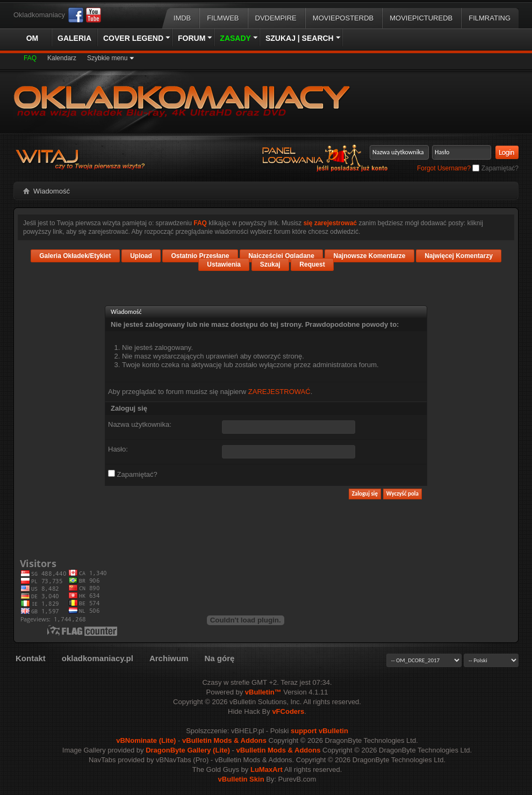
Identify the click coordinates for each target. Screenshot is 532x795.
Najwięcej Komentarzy (459, 256)
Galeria (74, 38)
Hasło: (118, 449)
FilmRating (490, 18)
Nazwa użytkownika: (140, 424)
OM (33, 38)
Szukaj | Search (300, 38)
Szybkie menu (107, 58)
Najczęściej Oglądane (281, 256)
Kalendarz (62, 58)
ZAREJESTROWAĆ (279, 392)
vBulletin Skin (241, 779)
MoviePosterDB (343, 18)
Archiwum (169, 658)
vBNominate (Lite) (146, 740)
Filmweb (223, 18)
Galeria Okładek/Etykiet (75, 256)
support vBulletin (319, 731)
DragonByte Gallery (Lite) (188, 750)
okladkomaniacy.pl (98, 658)
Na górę (219, 658)
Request (312, 264)
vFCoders (288, 711)
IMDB (182, 18)
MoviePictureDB (421, 18)
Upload (141, 256)
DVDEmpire (276, 18)
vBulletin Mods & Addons (224, 740)
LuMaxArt (267, 769)
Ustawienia (224, 264)
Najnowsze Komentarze (369, 256)
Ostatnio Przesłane (200, 256)
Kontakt (31, 658)
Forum (192, 38)
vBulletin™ (263, 692)
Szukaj (270, 264)
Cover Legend (133, 38)
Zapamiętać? (495, 168)
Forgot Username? (444, 168)
